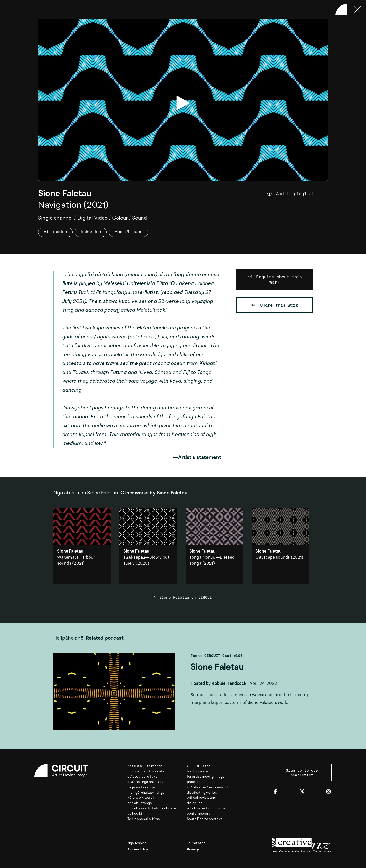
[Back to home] (341, 10)
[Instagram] (329, 792)
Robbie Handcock (229, 684)
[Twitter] (302, 792)
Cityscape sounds (273, 557)
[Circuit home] (64, 771)
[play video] (183, 103)
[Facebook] (275, 792)
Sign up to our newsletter (302, 772)
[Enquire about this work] (274, 280)
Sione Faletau (65, 194)
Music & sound (128, 232)
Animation (91, 232)
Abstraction (55, 232)
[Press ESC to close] (358, 10)
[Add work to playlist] (297, 194)
